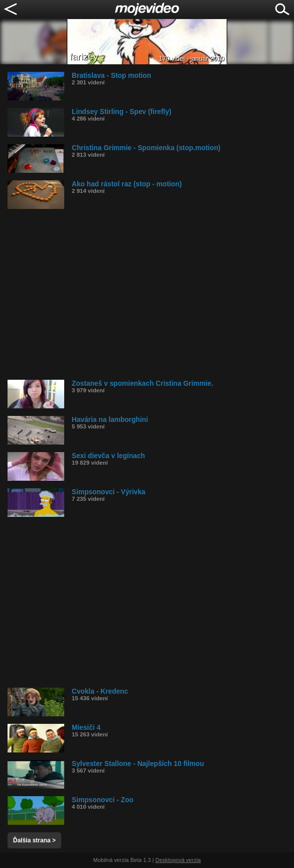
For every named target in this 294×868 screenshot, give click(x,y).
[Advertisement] (151, 294)
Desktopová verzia (178, 860)
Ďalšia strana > (34, 840)
